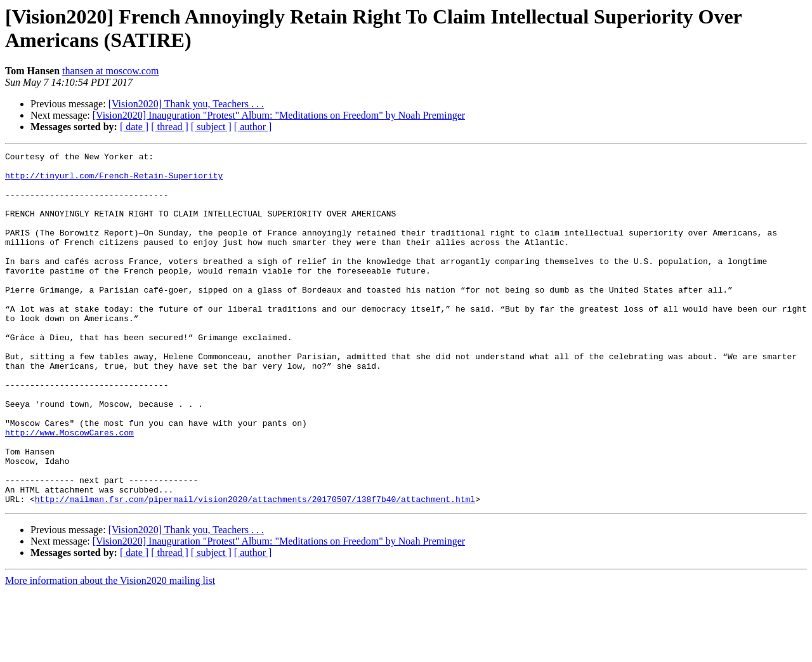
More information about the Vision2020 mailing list (110, 651)
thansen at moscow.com (110, 71)
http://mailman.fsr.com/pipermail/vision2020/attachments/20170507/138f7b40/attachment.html (255, 569)
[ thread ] (170, 127)
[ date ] (134, 127)
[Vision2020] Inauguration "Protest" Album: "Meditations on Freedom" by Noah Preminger (279, 115)
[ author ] (253, 127)
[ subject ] (211, 127)
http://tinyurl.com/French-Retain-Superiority (114, 181)
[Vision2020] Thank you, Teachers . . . (186, 104)
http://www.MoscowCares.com (69, 489)
